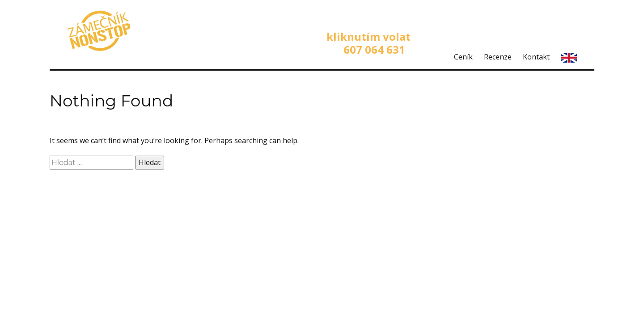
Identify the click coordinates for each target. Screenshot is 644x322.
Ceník (463, 57)
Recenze (498, 57)
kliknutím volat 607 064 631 (369, 43)
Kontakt (536, 57)
